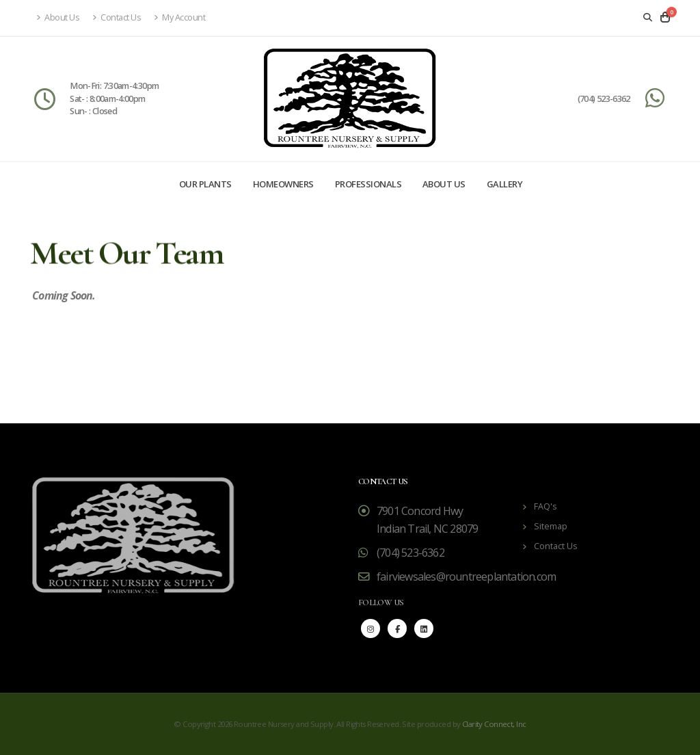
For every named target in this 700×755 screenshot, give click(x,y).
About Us (58, 17)
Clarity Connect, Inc (494, 724)
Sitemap (551, 526)
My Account (179, 17)
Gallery (505, 184)
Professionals (368, 184)
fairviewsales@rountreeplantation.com (466, 577)
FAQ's (546, 506)
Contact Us (117, 17)
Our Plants (205, 184)
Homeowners (283, 184)
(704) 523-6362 (604, 99)
